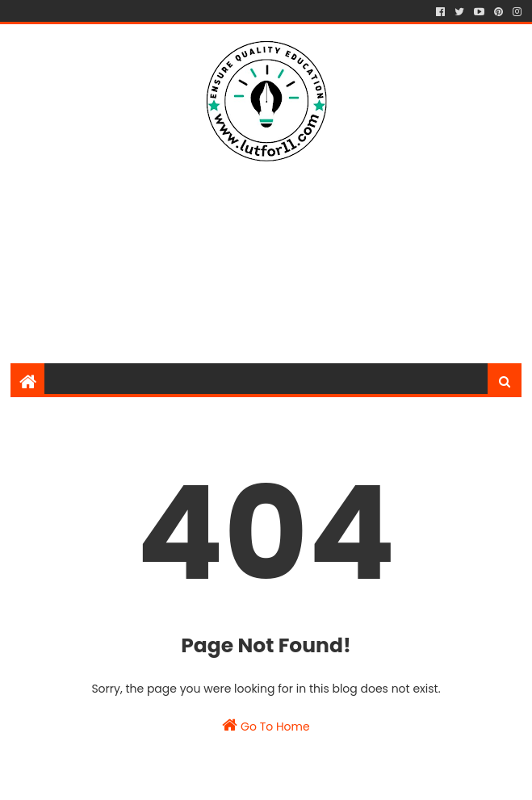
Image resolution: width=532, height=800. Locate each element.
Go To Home (266, 726)
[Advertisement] (271, 229)
